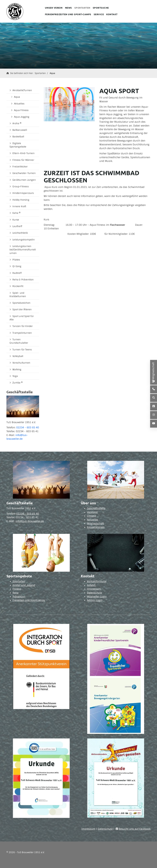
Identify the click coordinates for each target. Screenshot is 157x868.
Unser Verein (54, 8)
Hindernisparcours (23, 193)
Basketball (18, 137)
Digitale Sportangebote (18, 145)
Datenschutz (94, 593)
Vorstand (92, 512)
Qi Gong (17, 266)
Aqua (52, 73)
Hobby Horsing (21, 200)
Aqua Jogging (22, 117)
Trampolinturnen (22, 333)
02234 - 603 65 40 (28, 427)
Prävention (19, 597)
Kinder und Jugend (24, 585)
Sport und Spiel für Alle (22, 318)
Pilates (16, 260)
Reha (15, 593)
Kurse (16, 220)
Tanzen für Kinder (23, 326)
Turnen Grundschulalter (19, 341)
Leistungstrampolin (24, 240)
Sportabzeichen (21, 303)
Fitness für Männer (23, 160)
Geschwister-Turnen (24, 173)
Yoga (15, 376)
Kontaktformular (97, 581)
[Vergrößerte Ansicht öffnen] (69, 104)
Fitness (17, 589)
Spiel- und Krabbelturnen (18, 295)
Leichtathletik (20, 233)
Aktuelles (19, 104)
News (68, 8)
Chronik (92, 516)
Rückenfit (18, 286)
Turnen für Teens (22, 350)
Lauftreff (17, 226)
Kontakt (112, 14)
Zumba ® (18, 383)
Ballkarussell (20, 130)
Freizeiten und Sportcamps (29, 600)
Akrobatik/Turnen (22, 90)
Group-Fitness (21, 187)
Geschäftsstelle (96, 508)
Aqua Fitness (21, 110)
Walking (17, 370)
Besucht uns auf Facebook (135, 829)
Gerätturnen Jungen (24, 180)
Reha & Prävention (23, 280)
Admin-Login (95, 600)
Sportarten (82, 8)
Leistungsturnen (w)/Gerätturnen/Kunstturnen (23, 250)
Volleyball (18, 356)
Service (99, 14)
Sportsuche (101, 8)
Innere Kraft (19, 206)
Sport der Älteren (22, 309)
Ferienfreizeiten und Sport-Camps (68, 14)
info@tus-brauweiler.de (30, 521)
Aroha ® (17, 123)
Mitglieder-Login (97, 597)
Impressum (94, 589)
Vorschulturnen (21, 363)
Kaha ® (16, 213)
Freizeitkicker (20, 167)
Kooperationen (96, 527)
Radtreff (17, 273)
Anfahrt (91, 585)
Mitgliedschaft (95, 524)
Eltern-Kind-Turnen (23, 153)
